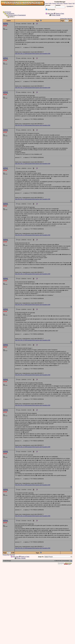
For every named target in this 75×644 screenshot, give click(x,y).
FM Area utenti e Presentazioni (17, 15)
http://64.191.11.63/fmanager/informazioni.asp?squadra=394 (33, 53)
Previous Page (63, 19)
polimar (5, 23)
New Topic (51, 13)
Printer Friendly (56, 15)
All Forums (8, 12)
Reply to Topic (60, 13)
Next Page (70, 19)
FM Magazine (10, 13)
